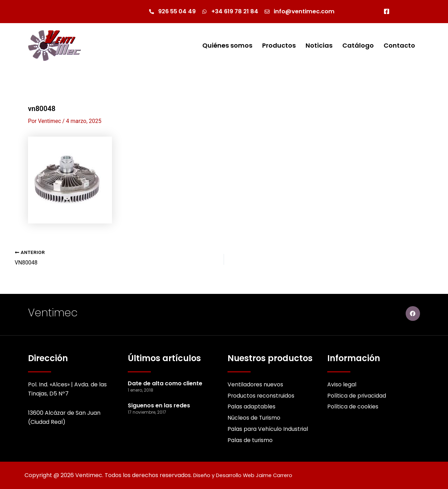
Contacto (399, 46)
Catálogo (358, 46)
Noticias (319, 46)
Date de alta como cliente (165, 382)
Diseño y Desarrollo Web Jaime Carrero (248, 475)
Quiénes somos (227, 46)
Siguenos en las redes (159, 404)
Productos (279, 46)
